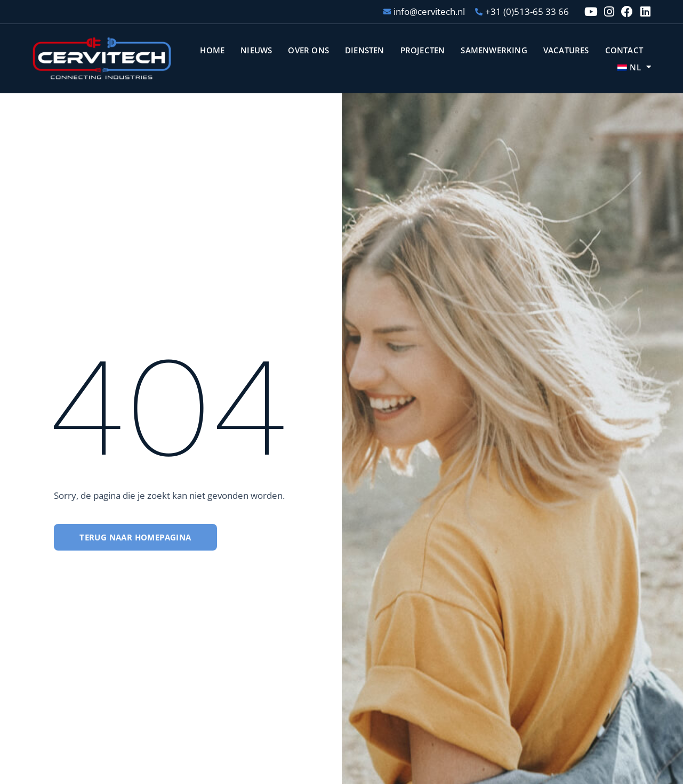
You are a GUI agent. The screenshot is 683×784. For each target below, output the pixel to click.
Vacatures (566, 50)
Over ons (308, 50)
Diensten (365, 50)
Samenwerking (494, 50)
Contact (624, 50)
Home (212, 50)
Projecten (423, 50)
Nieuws (256, 50)
